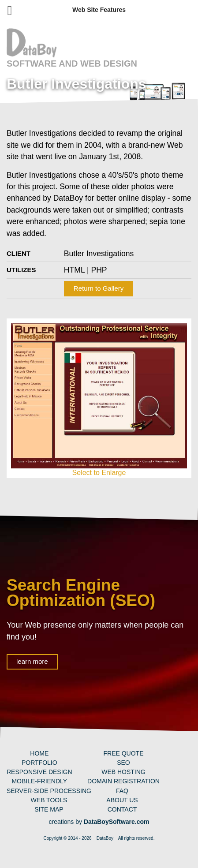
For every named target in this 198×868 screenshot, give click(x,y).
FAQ (122, 791)
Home (39, 753)
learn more (32, 661)
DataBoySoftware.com (117, 822)
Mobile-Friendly (39, 781)
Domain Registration (123, 781)
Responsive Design (39, 772)
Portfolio (39, 763)
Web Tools (49, 800)
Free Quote (123, 753)
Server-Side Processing (49, 791)
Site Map (49, 809)
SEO (123, 763)
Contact (122, 809)
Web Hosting (123, 772)
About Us (122, 800)
